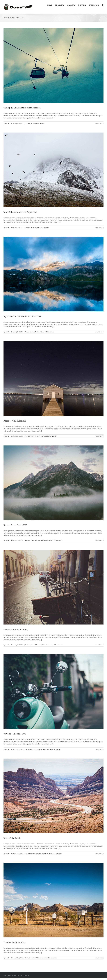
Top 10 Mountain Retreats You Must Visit (22, 316)
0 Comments (40, 123)
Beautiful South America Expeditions (20, 212)
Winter (33, 123)
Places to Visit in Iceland (15, 421)
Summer (33, 436)
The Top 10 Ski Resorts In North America (22, 108)
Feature (28, 123)
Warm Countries (42, 436)
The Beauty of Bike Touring (16, 630)
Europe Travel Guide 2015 (15, 525)
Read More (99, 123)
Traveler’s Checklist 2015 (15, 734)
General (33, 541)
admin (7, 123)
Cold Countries (30, 227)
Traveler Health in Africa (15, 942)
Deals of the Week (12, 838)
